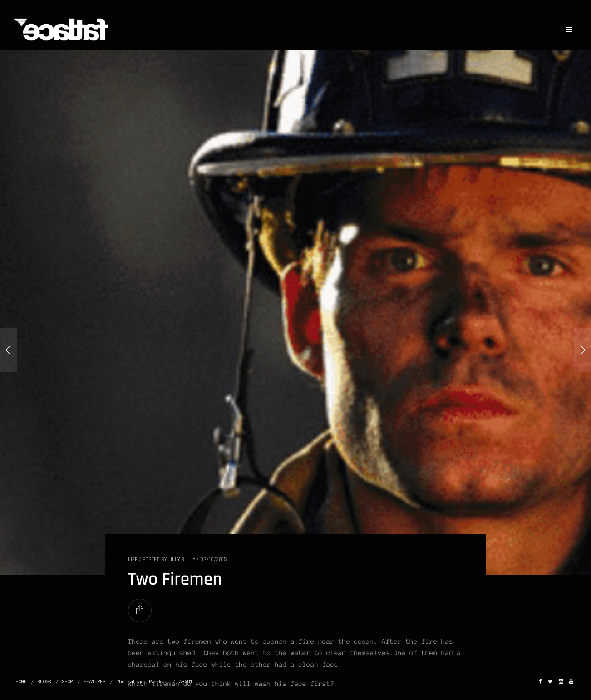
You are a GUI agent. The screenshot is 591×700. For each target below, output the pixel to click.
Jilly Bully (182, 560)
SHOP (68, 682)
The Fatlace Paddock (143, 682)
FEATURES (95, 682)
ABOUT (186, 682)
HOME (21, 682)
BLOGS (44, 682)
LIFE (133, 560)
